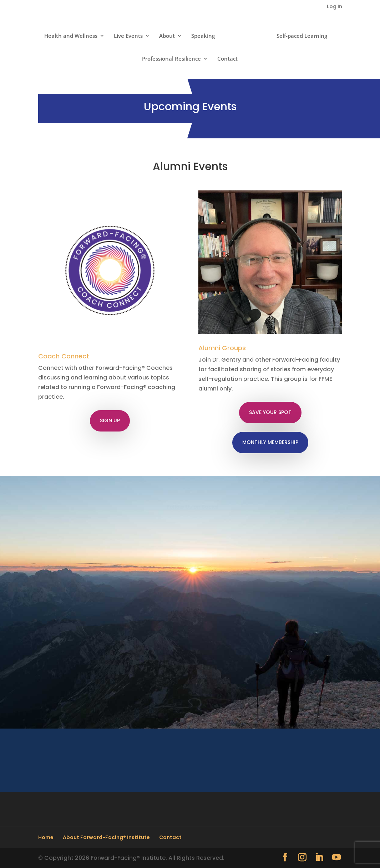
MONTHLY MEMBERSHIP (270, 442)
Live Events (128, 36)
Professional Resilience (171, 59)
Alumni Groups (222, 348)
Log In (335, 7)
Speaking (203, 36)
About (167, 36)
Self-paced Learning (302, 36)
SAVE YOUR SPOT (270, 412)
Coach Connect (64, 356)
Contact (227, 59)
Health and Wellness (71, 36)
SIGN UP (110, 420)
